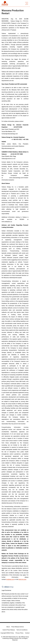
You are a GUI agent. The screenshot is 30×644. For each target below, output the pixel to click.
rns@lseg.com (10, 579)
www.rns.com (22, 579)
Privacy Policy (19, 633)
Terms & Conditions (22, 630)
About (8, 627)
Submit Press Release (9, 630)
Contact (27, 633)
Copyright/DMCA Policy (7, 633)
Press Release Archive (18, 627)
